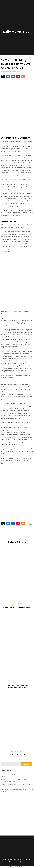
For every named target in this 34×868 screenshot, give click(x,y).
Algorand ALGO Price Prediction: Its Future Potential (16, 787)
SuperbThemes (20, 862)
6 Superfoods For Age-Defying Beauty (17, 607)
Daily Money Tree (16, 31)
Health (4, 529)
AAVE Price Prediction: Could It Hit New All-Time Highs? (17, 784)
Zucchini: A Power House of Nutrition (17, 755)
